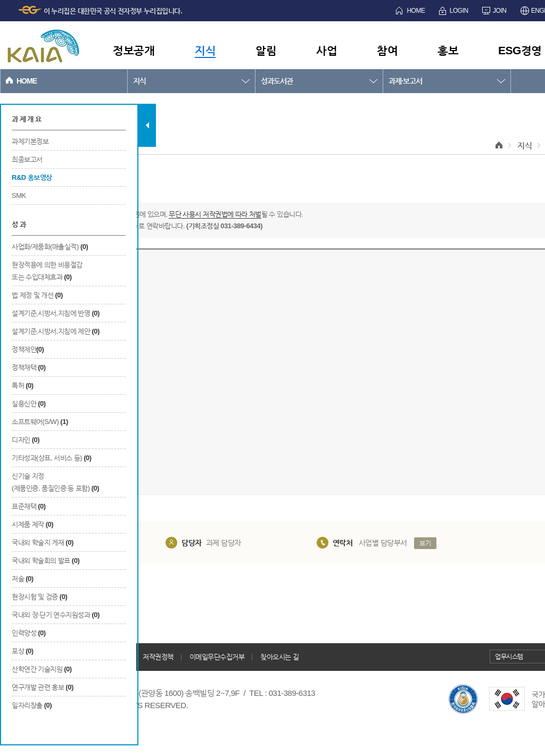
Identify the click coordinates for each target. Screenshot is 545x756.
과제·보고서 (405, 81)
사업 (327, 50)
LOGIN (459, 11)
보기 (425, 543)
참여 (387, 50)
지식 (205, 50)
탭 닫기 (147, 125)
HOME (416, 11)
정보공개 (134, 50)
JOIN (499, 11)
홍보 (448, 50)
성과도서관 (277, 81)
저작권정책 (158, 657)
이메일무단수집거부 (217, 657)
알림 (266, 50)
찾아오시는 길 (279, 657)
